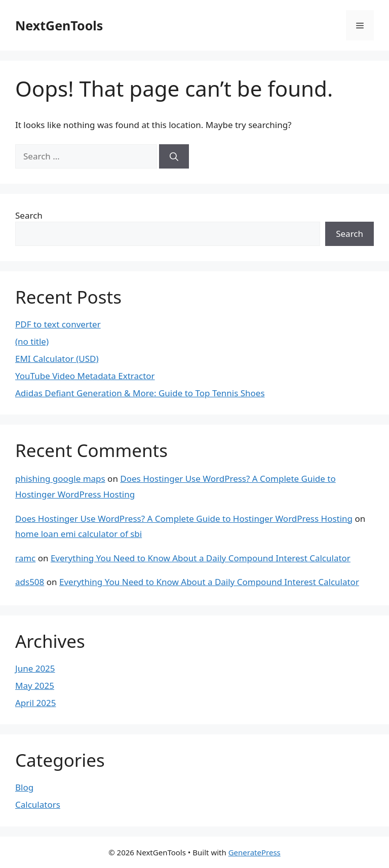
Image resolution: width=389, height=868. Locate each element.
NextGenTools (59, 25)
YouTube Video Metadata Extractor (85, 376)
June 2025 (35, 668)
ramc (25, 558)
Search (29, 215)
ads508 (30, 582)
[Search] (174, 156)
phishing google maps (60, 479)
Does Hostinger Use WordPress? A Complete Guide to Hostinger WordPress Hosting (184, 519)
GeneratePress (255, 852)
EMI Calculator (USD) (57, 359)
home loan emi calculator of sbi (79, 534)
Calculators (38, 804)
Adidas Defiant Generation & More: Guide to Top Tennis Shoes (140, 393)
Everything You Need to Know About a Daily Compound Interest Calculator (201, 558)
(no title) (32, 341)
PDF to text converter (58, 324)
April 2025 (35, 703)
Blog (24, 787)
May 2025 (35, 686)
